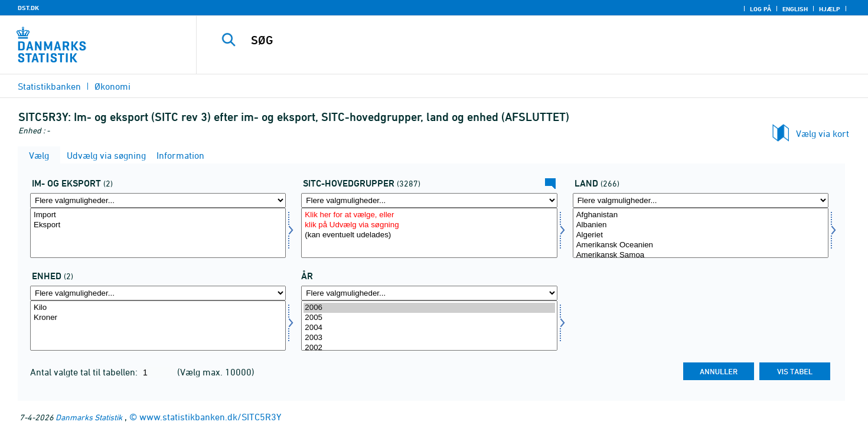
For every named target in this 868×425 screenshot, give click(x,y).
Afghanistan (701, 215)
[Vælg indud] (158, 233)
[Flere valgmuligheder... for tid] (429, 293)
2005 (429, 318)
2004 (429, 328)
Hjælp (830, 9)
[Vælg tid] (429, 326)
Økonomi (112, 86)
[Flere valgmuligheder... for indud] (158, 200)
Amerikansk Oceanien (701, 245)
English (795, 9)
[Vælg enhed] (158, 326)
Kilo (158, 308)
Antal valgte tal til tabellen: (85, 372)
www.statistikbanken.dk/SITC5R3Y (210, 417)
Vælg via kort (823, 133)
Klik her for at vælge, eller (429, 215)
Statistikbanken (49, 86)
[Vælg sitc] (429, 233)
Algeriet (701, 235)
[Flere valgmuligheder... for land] (701, 200)
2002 (429, 348)
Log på (761, 9)
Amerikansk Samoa (701, 255)
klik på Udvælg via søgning (429, 225)
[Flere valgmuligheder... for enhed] (158, 293)
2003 (429, 338)
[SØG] (511, 40)
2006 (429, 308)
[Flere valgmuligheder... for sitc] (429, 200)
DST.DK (28, 8)
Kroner (158, 318)
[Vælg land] (701, 233)
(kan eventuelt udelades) (429, 235)
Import (158, 215)
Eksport (158, 225)
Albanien (701, 225)
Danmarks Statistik (89, 417)
